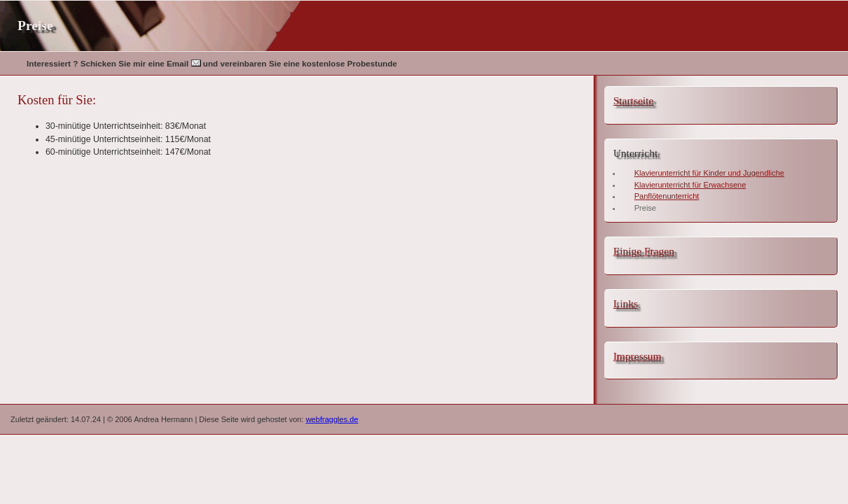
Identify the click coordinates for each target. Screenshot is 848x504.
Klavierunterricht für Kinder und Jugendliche (709, 173)
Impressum (638, 356)
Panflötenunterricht (667, 196)
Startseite (634, 100)
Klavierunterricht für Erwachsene (690, 185)
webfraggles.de (332, 419)
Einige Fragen (644, 251)
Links (626, 303)
